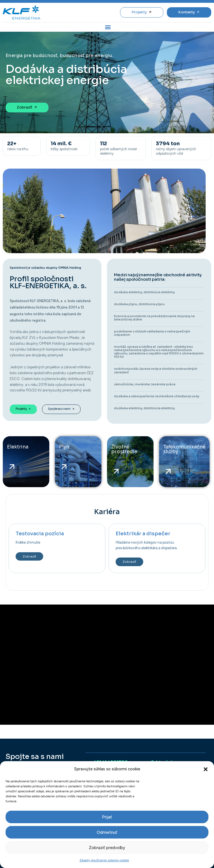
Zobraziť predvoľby (107, 848)
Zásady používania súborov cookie (104, 860)
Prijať (107, 817)
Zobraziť (29, 556)
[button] (206, 769)
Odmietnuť (107, 832)
